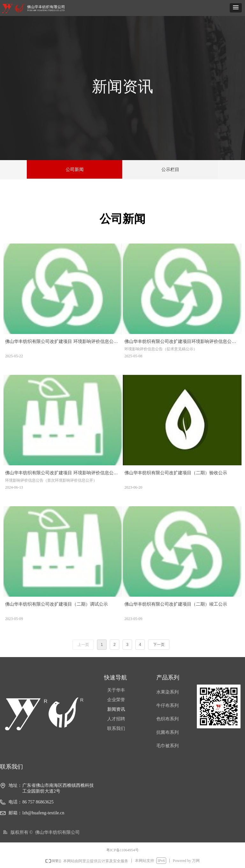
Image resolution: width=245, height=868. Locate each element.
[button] (236, 8)
